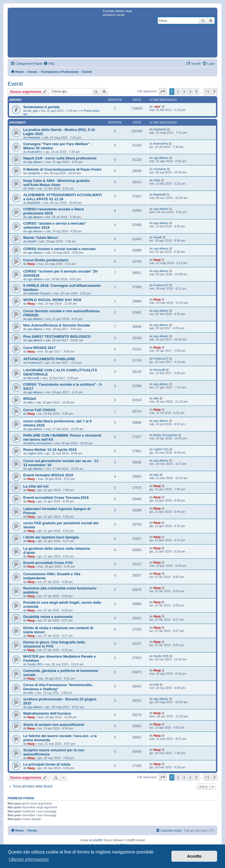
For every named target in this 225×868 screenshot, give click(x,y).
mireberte (34, 137)
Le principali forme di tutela (47, 764)
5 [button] (196, 91)
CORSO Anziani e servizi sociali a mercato (59, 249)
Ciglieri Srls (35, 453)
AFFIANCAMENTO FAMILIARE (49, 359)
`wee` (157, 107)
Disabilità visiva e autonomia (48, 617)
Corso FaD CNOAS (39, 410)
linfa (30, 693)
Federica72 (161, 285)
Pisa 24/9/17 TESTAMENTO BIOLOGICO (57, 336)
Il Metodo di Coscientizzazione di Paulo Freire (62, 169)
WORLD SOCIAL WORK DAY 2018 (52, 300)
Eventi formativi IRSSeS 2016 (48, 475)
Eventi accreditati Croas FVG (48, 563)
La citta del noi (36, 486)
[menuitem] (49, 64)
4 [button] (190, 91)
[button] (163, 91)
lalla (30, 402)
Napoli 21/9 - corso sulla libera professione (60, 158)
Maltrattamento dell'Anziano (47, 713)
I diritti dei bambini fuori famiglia (51, 537)
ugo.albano (35, 162)
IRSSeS (30, 399)
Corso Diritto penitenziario (46, 260)
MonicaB (33, 378)
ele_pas (33, 111)
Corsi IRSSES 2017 (40, 348)
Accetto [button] (194, 856)
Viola (31, 188)
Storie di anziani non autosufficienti (54, 725)
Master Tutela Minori (41, 238)
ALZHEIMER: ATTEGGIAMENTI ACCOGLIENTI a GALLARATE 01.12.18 (62, 197)
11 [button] (207, 91)
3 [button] (184, 91)
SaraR (32, 241)
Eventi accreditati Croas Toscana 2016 (56, 498)
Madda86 (34, 203)
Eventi (15, 84)
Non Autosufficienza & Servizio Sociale (57, 325)
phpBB (97, 840)
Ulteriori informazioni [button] (29, 859)
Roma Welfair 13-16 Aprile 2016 (50, 450)
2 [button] (178, 91)
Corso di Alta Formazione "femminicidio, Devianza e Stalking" (58, 687)
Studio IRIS (35, 664)
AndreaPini (35, 152)
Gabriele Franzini (39, 293)
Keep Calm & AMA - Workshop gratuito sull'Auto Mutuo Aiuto (56, 183)
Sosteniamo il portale (41, 107)
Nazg (31, 264)
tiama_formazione (39, 443)
